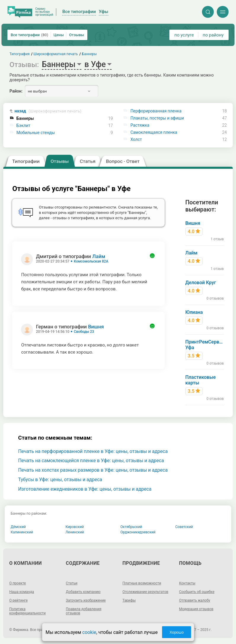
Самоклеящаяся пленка (154, 132)
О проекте (17, 583)
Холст (136, 139)
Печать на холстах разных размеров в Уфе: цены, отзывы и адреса (93, 470)
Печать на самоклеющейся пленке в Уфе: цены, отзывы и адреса (91, 461)
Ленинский (75, 532)
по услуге (184, 35)
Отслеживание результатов (146, 592)
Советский (184, 527)
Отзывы (76, 35)
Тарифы (129, 600)
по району (213, 35)
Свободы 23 (84, 332)
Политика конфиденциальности (27, 611)
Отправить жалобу (195, 600)
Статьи (72, 583)
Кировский (75, 527)
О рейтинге (18, 600)
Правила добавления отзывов (84, 611)
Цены (59, 35)
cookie (89, 632)
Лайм (99, 256)
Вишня (96, 327)
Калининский (22, 532)
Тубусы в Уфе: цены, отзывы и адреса (60, 480)
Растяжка (140, 125)
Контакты (187, 583)
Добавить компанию (83, 592)
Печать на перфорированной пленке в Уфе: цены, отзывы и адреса (93, 451)
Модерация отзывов (196, 609)
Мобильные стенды (36, 133)
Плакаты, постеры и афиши (157, 118)
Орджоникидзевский (138, 532)
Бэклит (24, 125)
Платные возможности (142, 583)
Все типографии (29, 35)
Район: (16, 91)
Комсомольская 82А (91, 261)
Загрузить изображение (86, 600)
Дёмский (18, 527)
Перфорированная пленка (156, 111)
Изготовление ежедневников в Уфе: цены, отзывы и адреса (85, 489)
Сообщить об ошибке (197, 592)
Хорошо (176, 632)
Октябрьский (131, 527)
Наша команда (22, 592)
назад (48, 111)
